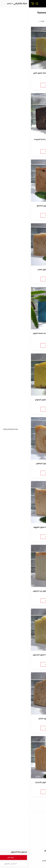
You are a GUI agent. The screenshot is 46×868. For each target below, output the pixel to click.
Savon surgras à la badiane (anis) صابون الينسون (23, 655)
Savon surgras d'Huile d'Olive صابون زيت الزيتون (23, 591)
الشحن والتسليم (23, 830)
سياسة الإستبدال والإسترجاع (23, 861)
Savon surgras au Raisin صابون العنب (23, 269)
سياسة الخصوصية (23, 864)
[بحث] (8, 4)
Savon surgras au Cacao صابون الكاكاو (23, 206)
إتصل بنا (23, 841)
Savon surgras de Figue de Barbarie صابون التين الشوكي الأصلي (23, 74)
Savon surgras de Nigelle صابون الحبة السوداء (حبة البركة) (23, 141)
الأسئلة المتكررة (23, 845)
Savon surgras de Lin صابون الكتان (23, 719)
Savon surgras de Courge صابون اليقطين (23, 463)
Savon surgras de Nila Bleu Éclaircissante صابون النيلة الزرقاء (23, 335)
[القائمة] (42, 4)
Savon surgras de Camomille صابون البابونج (23, 400)
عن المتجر (23, 822)
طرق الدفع (23, 826)
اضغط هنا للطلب (23, 85)
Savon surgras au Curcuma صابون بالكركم (23, 782)
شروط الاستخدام (23, 857)
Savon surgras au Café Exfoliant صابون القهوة (23, 527)
